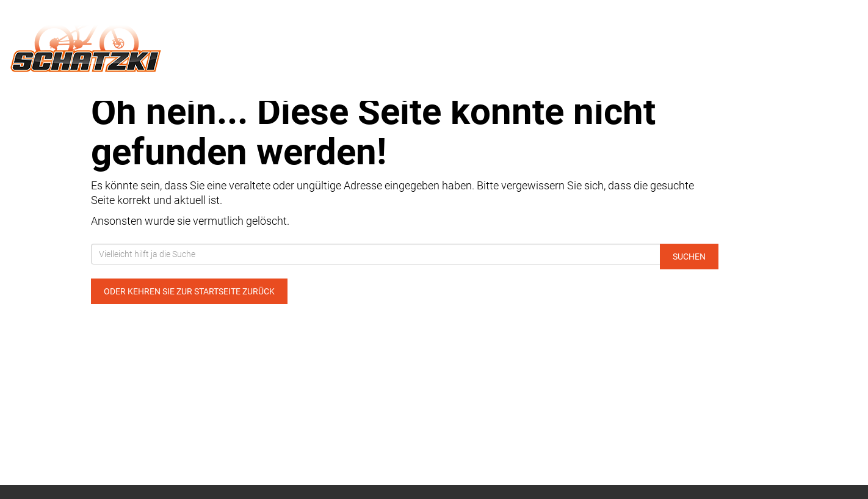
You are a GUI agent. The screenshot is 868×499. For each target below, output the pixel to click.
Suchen (689, 257)
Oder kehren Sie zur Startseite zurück (189, 291)
